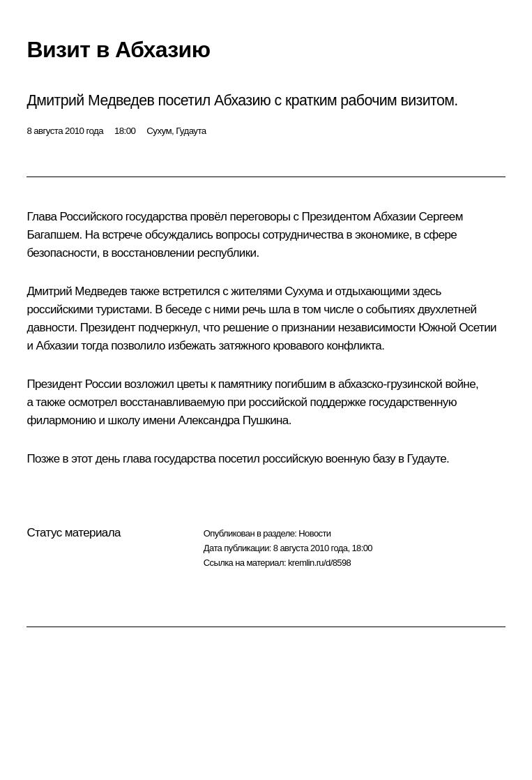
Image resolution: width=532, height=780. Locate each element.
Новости (314, 533)
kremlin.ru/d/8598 (319, 563)
